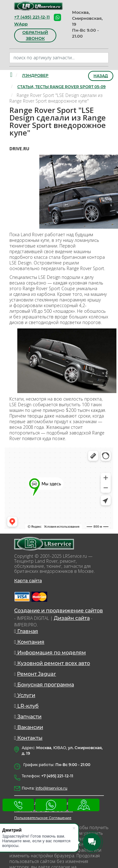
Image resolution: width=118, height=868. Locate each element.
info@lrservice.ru (51, 788)
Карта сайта (28, 581)
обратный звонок (35, 35)
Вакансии (29, 727)
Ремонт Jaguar (37, 674)
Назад (101, 76)
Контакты (28, 738)
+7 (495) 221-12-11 (32, 17)
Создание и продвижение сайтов (59, 611)
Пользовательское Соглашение (43, 818)
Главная (26, 631)
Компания (29, 642)
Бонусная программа (44, 685)
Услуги (25, 695)
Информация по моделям (50, 653)
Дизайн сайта (72, 618)
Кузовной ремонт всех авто (52, 663)
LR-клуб (26, 706)
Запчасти (28, 717)
